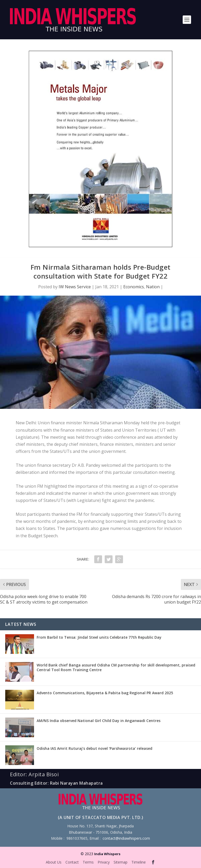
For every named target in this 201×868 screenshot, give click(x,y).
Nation (153, 287)
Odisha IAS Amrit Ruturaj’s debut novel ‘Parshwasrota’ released (94, 748)
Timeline (139, 862)
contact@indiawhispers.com (126, 838)
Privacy (104, 862)
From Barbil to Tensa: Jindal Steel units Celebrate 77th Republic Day (99, 637)
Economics (134, 287)
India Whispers (107, 854)
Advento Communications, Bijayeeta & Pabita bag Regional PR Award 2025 (105, 693)
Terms (88, 862)
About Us (54, 862)
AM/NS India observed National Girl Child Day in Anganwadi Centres (99, 721)
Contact (72, 862)
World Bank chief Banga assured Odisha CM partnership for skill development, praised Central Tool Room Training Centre (116, 667)
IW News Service (75, 287)
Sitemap (121, 862)
